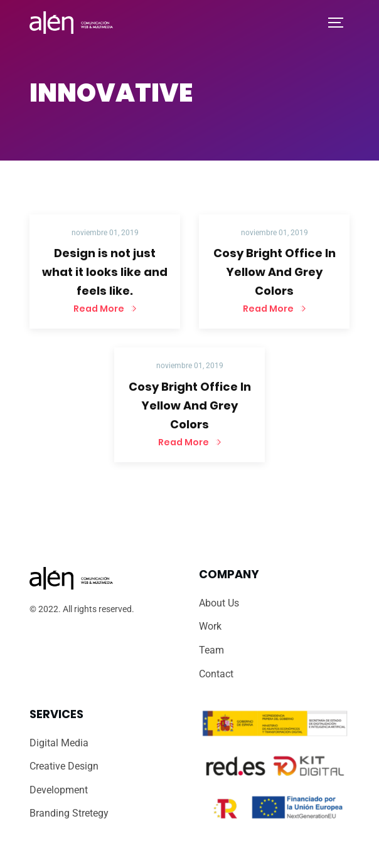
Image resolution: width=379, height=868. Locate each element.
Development (59, 790)
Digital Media (59, 743)
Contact (216, 674)
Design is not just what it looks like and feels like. (105, 272)
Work (210, 626)
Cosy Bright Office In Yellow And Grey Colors (275, 272)
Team (211, 650)
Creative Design (64, 766)
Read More (100, 309)
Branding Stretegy (69, 813)
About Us (219, 603)
